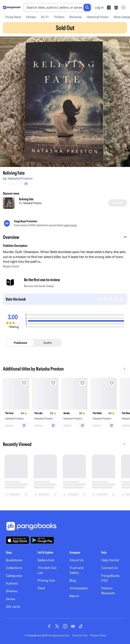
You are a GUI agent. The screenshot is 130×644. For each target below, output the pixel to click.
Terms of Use (80, 635)
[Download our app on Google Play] (42, 540)
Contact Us (109, 568)
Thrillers (59, 17)
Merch (74, 596)
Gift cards (13, 607)
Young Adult (13, 17)
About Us (76, 560)
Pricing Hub (46, 580)
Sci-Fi (45, 17)
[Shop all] (118, 203)
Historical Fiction (98, 17)
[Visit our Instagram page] (65, 626)
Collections (14, 568)
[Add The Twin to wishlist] (24, 383)
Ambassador (79, 588)
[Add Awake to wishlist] (82, 383)
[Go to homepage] (12, 7)
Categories (14, 576)
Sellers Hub (46, 560)
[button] (65, 238)
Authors (12, 583)
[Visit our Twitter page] (57, 626)
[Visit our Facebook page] (49, 626)
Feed (41, 588)
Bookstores (14, 560)
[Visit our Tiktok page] (81, 626)
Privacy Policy (98, 635)
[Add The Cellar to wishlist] (112, 383)
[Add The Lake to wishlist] (53, 383)
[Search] (87, 8)
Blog (73, 580)
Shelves (12, 591)
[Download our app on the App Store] (18, 540)
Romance (76, 17)
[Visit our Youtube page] (73, 626)
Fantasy (31, 17)
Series (10, 599)
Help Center (110, 560)
